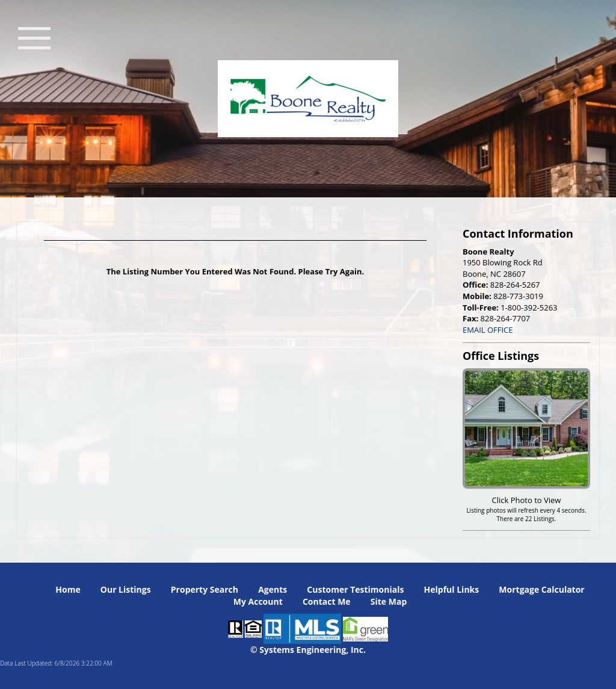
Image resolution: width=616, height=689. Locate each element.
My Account (258, 601)
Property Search (205, 589)
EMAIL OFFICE (488, 330)
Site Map (389, 601)
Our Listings (126, 589)
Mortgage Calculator (541, 589)
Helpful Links (452, 589)
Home (68, 589)
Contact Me (327, 601)
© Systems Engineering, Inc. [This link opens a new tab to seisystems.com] (308, 650)
